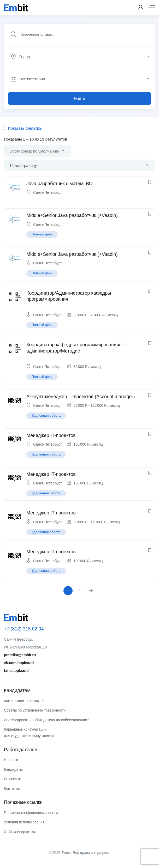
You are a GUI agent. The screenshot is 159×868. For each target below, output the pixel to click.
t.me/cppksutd (16, 671)
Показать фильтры (23, 128)
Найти (79, 98)
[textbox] (79, 57)
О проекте (13, 779)
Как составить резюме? (24, 701)
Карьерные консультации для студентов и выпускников (29, 733)
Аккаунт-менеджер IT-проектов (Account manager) (81, 397)
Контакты (12, 788)
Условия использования (24, 822)
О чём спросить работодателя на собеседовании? (46, 720)
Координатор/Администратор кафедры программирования (69, 296)
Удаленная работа (46, 415)
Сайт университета (20, 832)
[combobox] (82, 57)
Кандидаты (13, 769)
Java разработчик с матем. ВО (59, 184)
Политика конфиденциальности (31, 813)
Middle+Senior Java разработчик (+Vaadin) (72, 215)
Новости (11, 760)
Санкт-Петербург (48, 192)
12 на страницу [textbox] (23, 165)
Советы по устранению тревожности (35, 710)
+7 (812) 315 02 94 (24, 629)
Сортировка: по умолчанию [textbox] (34, 151)
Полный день (42, 234)
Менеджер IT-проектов (51, 435)
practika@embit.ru (20, 655)
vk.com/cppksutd (19, 663)
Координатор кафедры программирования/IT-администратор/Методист (76, 348)
